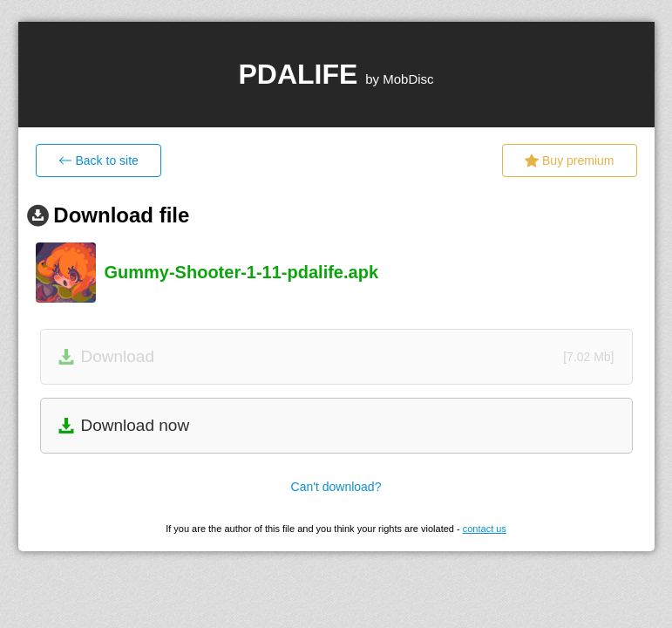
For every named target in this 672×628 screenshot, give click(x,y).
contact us (485, 529)
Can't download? (336, 487)
